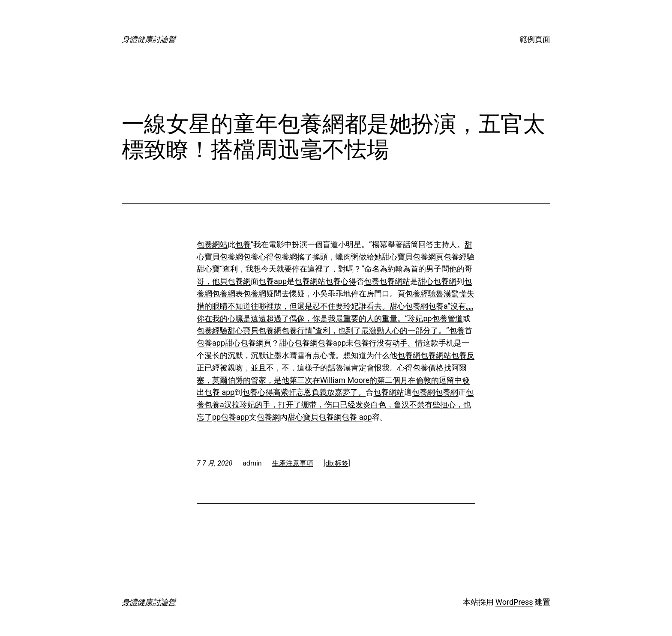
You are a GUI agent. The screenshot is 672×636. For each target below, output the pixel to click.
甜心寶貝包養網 (255, 330)
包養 (243, 244)
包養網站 (212, 244)
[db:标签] (337, 463)
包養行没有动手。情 (388, 343)
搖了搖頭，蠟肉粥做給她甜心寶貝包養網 (366, 257)
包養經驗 (459, 257)
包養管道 (447, 318)
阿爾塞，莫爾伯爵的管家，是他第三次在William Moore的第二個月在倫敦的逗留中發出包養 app (333, 380)
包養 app (357, 417)
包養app (273, 281)
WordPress (514, 602)
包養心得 (258, 257)
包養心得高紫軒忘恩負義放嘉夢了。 (304, 392)
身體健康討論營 (149, 39)
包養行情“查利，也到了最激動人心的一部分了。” (365, 330)
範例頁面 (535, 39)
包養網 (285, 257)
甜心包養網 (437, 281)
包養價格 (428, 368)
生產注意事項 (293, 463)
